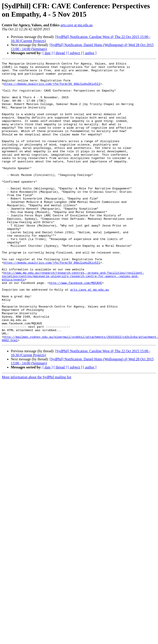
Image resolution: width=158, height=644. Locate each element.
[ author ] (90, 53)
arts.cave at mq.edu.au (77, 25)
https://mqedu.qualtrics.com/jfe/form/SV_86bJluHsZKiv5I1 (52, 88)
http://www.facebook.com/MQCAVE (76, 327)
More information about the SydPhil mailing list (36, 433)
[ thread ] (60, 53)
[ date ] (48, 53)
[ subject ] (75, 53)
